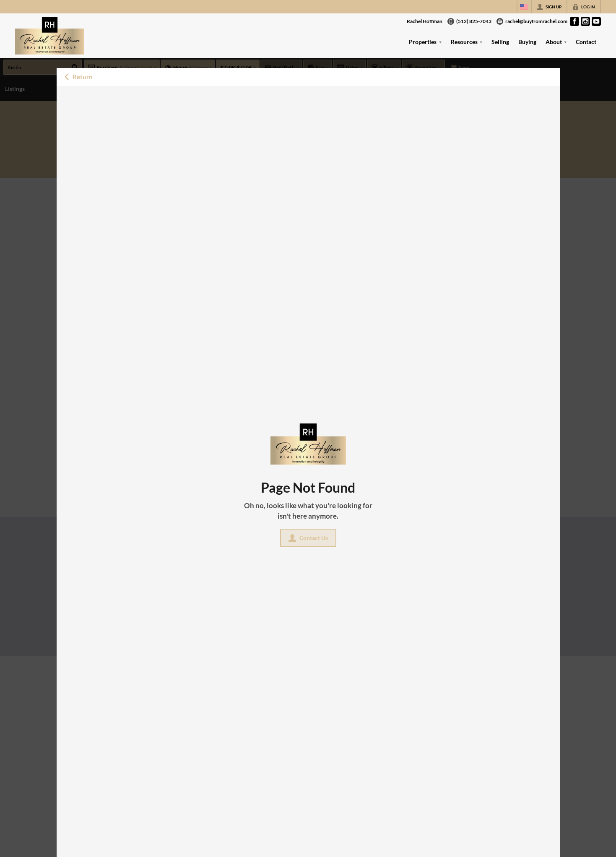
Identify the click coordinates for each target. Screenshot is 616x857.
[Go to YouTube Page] (596, 21)
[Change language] (524, 7)
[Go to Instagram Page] (585, 21)
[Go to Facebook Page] (574, 21)
